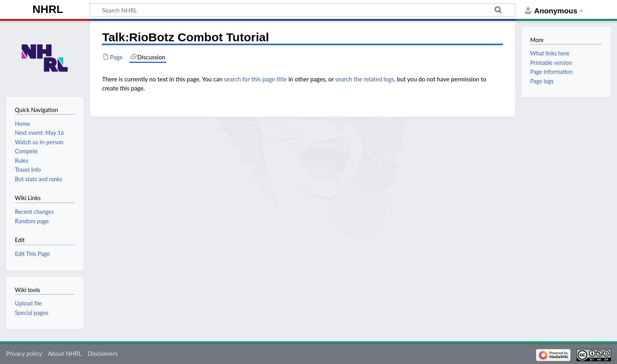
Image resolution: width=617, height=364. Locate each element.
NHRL (48, 9)
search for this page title (255, 79)
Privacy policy (24, 353)
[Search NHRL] (303, 10)
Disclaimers (103, 353)
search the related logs (365, 79)
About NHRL (65, 353)
